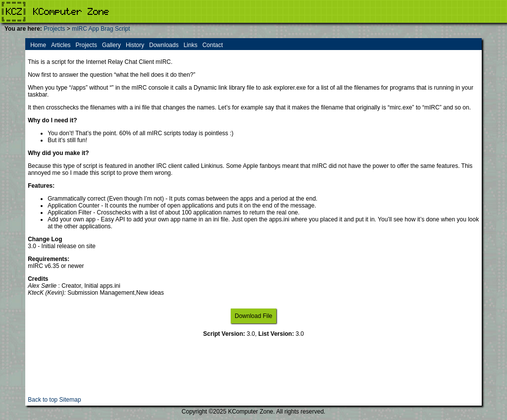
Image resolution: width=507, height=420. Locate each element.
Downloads (164, 45)
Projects (54, 29)
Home (38, 45)
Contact (213, 45)
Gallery (111, 45)
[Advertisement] (253, 374)
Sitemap (70, 400)
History (135, 45)
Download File (253, 316)
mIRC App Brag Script (101, 29)
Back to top (43, 400)
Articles (61, 45)
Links (191, 45)
